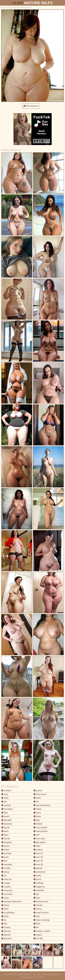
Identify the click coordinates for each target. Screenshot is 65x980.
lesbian (38, 824)
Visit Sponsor (31, 106)
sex (36, 894)
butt (4, 861)
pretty (37, 876)
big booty (7, 824)
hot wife (38, 938)
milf (36, 835)
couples (6, 887)
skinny (38, 909)
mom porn (39, 839)
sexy (37, 898)
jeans (37, 813)
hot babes (7, 809)
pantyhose (39, 872)
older (37, 846)
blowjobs (7, 842)
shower (38, 905)
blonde (6, 839)
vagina (38, 935)
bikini (5, 831)
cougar (6, 883)
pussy (37, 879)
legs (37, 820)
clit (4, 876)
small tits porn (41, 913)
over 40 (38, 857)
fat (4, 920)
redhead (38, 883)
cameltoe (7, 864)
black (5, 835)
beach (5, 816)
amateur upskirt (42, 931)
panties (38, 868)
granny (38, 791)
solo (37, 916)
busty (5, 857)
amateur (6, 791)
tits (36, 927)
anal (5, 794)
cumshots (7, 894)
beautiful (6, 820)
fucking (6, 927)
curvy (5, 898)
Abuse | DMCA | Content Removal (18, 974)
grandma (7, 938)
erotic (5, 909)
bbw (4, 813)
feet (4, 924)
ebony (5, 905)
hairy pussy (40, 794)
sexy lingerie (40, 828)
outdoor (38, 850)
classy (5, 872)
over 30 (38, 853)
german (6, 931)
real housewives (42, 805)
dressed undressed (11, 901)
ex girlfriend (8, 913)
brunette (6, 853)
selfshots (39, 890)
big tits (6, 828)
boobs (5, 846)
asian (5, 798)
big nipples (40, 842)
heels (37, 798)
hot (36, 802)
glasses (6, 935)
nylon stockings (42, 920)
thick (37, 924)
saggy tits (39, 887)
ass (4, 802)
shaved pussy (41, 901)
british (5, 850)
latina (37, 816)
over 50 (38, 861)
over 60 (38, 864)
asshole (6, 805)
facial (5, 916)
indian (37, 809)
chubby (6, 868)
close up (6, 879)
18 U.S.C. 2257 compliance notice (47, 974)
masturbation (41, 831)
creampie (7, 890)
